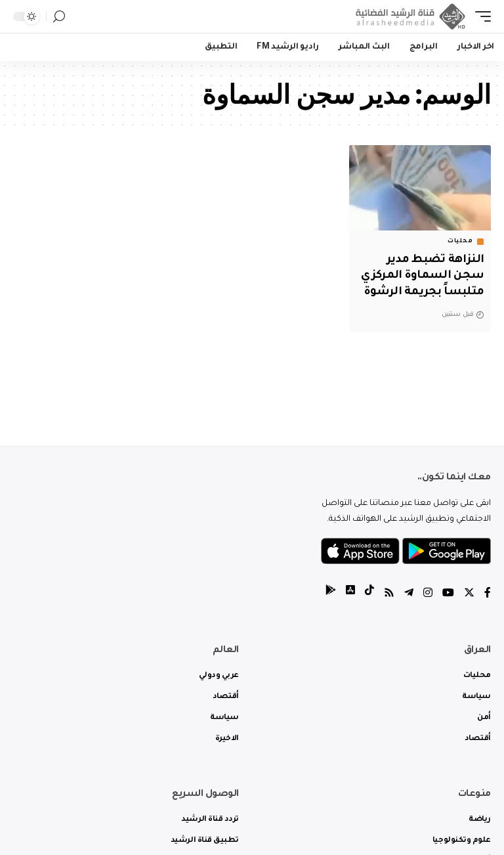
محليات (460, 242)
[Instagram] (428, 595)
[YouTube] (448, 595)
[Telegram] (409, 595)
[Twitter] (469, 595)
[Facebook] (488, 595)
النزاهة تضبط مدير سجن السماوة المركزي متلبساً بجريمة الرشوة (422, 276)
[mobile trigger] (480, 16)
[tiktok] (369, 595)
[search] (59, 17)
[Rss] (389, 595)
